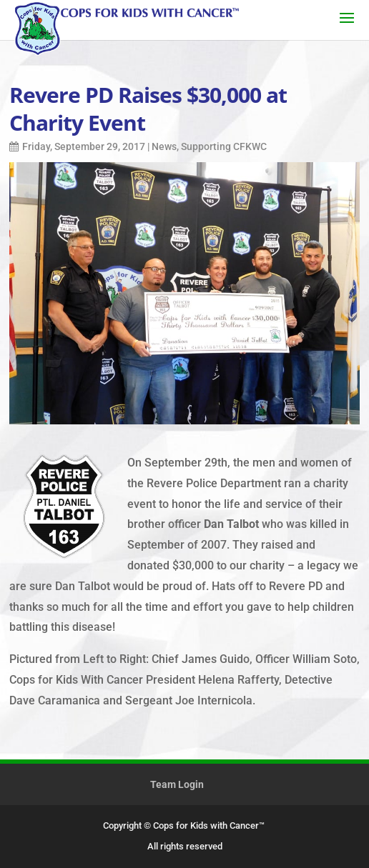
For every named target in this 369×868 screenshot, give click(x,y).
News (164, 146)
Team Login (177, 784)
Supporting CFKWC (224, 146)
